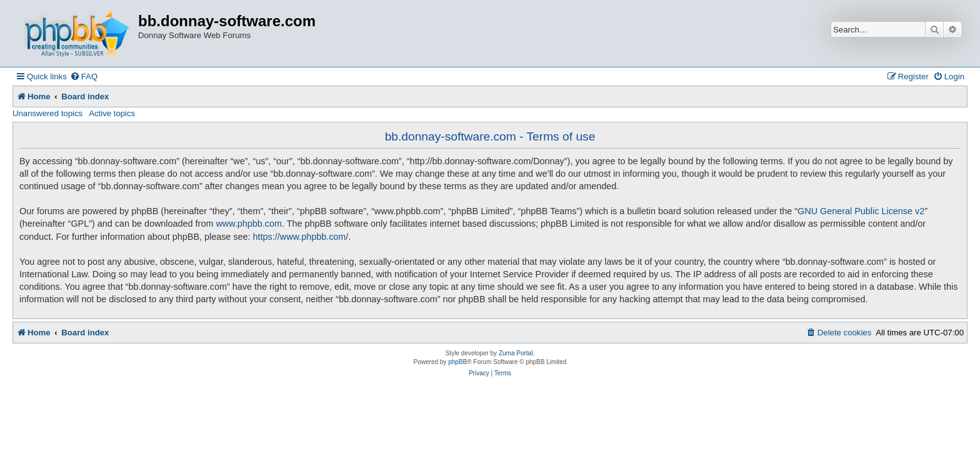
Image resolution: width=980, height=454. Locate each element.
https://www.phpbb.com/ (301, 237)
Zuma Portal (516, 353)
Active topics (112, 113)
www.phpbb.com (249, 224)
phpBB (457, 362)
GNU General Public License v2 (861, 211)
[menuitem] (84, 76)
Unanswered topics (47, 113)
